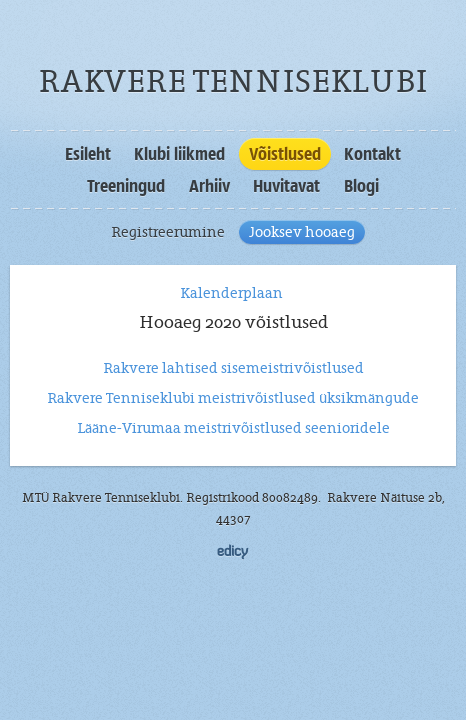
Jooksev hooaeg (302, 232)
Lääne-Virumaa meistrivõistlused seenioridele (233, 428)
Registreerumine (168, 232)
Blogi (361, 186)
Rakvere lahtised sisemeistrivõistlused (233, 368)
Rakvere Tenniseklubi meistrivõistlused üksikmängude (233, 398)
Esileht (88, 154)
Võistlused (285, 154)
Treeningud (126, 186)
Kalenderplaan (233, 293)
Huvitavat (286, 186)
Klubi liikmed (179, 154)
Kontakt (372, 154)
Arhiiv (209, 186)
